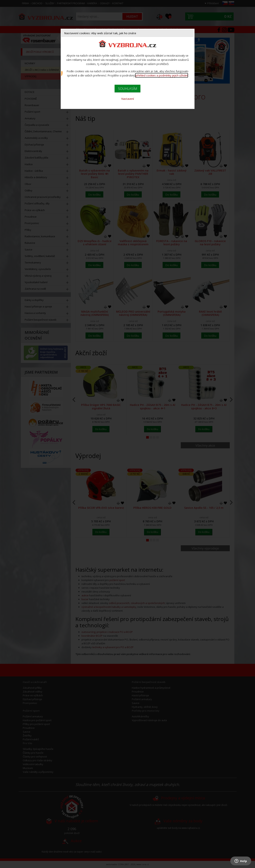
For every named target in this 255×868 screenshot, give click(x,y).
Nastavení (128, 99)
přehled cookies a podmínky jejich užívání (162, 75)
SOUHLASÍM (128, 89)
